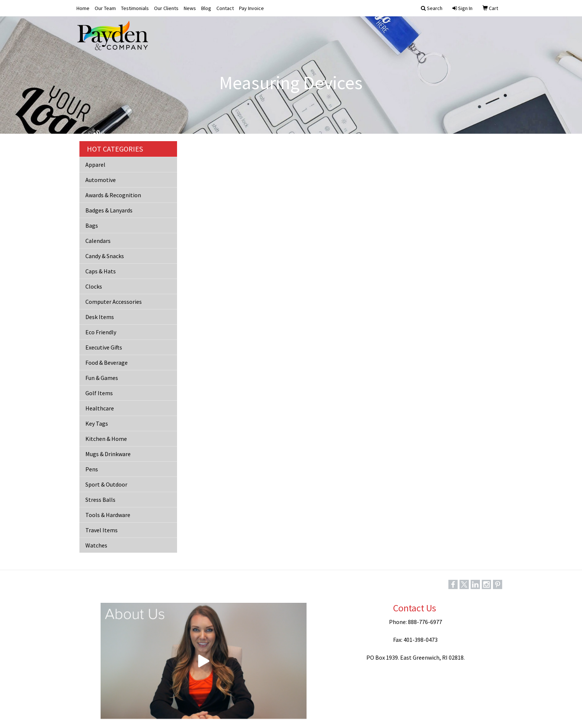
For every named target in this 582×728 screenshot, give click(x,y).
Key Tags (97, 423)
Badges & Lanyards (109, 210)
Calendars (98, 241)
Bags (92, 225)
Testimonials (135, 8)
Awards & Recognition (113, 195)
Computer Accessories (114, 302)
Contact (225, 8)
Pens (92, 469)
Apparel (95, 165)
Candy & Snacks (105, 256)
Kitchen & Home (106, 439)
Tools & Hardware (108, 515)
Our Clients (166, 8)
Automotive (101, 180)
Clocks (94, 286)
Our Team (105, 8)
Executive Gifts (104, 347)
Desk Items (100, 317)
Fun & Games (102, 378)
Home (83, 8)
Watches (96, 545)
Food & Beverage (107, 363)
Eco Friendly (101, 332)
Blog (206, 8)
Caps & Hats (101, 271)
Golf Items (99, 393)
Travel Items (102, 530)
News (190, 8)
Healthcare (100, 408)
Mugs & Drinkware (108, 454)
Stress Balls (100, 500)
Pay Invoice (251, 8)
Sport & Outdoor (106, 484)
